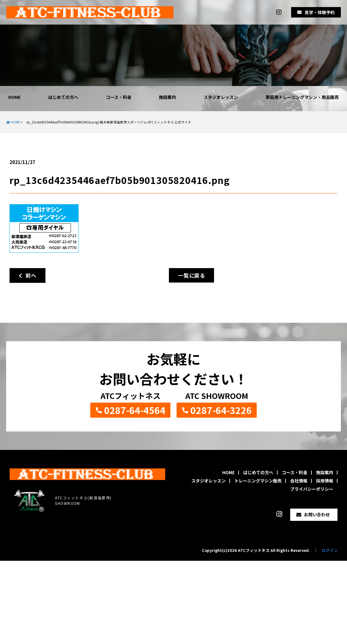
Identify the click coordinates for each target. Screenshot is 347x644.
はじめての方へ (63, 97)
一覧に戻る (191, 275)
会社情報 (299, 481)
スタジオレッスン (221, 97)
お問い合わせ (317, 514)
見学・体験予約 (320, 12)
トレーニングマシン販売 (258, 481)
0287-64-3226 (221, 410)
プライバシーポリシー (312, 489)
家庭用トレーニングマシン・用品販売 (302, 97)
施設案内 (167, 97)
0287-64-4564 (135, 410)
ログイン (330, 550)
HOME (14, 97)
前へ (27, 275)
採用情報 (325, 481)
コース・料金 (119, 97)
